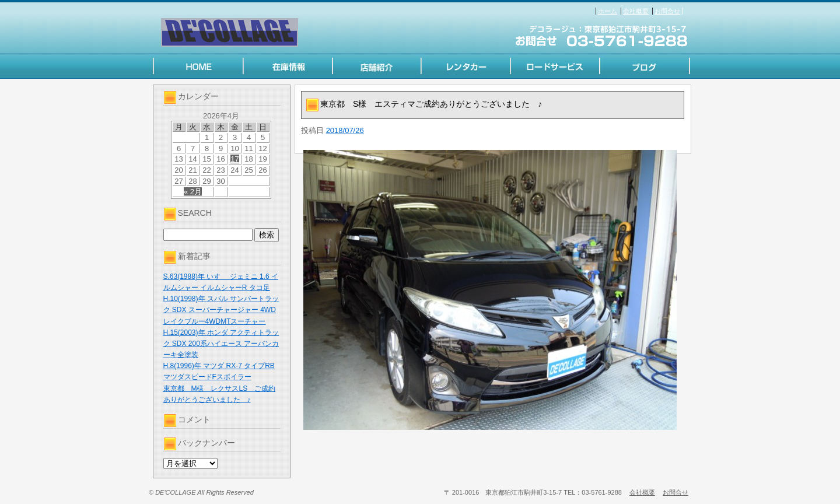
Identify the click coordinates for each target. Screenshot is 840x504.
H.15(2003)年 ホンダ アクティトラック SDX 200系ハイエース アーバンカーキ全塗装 (221, 344)
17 (235, 159)
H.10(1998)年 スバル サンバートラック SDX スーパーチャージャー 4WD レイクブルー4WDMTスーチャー (221, 310)
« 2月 (193, 192)
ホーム (608, 11)
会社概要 (636, 11)
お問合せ (667, 11)
